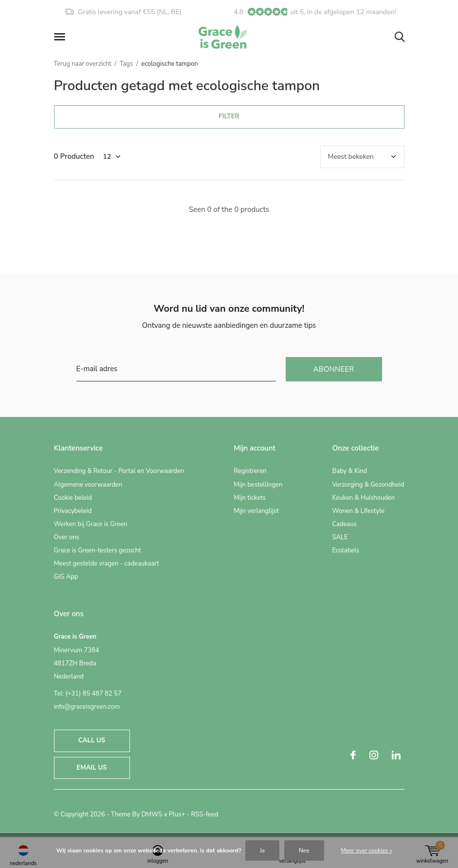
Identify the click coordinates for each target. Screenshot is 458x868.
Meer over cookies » (367, 850)
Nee (304, 850)
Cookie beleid (73, 498)
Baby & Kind (349, 471)
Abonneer (334, 369)
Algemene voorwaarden (88, 485)
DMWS (152, 814)
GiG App (66, 577)
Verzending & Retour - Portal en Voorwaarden (119, 471)
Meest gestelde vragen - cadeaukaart (107, 564)
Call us (92, 740)
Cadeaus (344, 524)
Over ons (67, 537)
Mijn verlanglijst (256, 511)
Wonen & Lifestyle (358, 511)
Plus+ (177, 814)
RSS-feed (205, 814)
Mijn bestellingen (258, 485)
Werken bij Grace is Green (91, 524)
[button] (61, 37)
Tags (127, 64)
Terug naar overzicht (83, 64)
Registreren (250, 471)
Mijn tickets (250, 498)
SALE (340, 537)
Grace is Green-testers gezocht (98, 550)
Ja (262, 850)
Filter (229, 116)
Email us (92, 768)
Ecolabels (346, 550)
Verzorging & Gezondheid (368, 485)
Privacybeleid (73, 511)
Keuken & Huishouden (363, 498)
